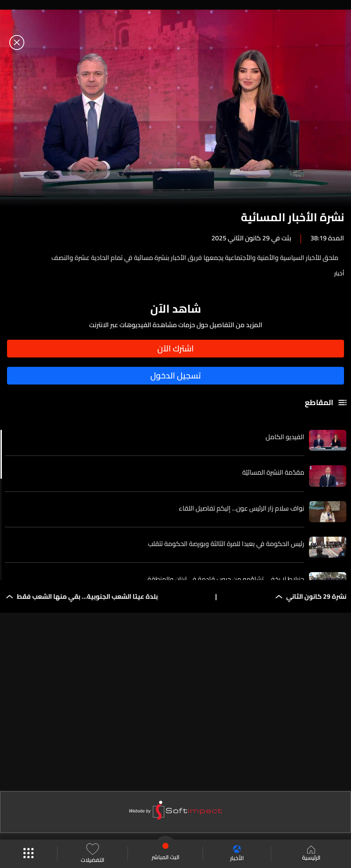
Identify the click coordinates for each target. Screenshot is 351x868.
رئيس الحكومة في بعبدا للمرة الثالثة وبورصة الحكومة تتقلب (226, 544)
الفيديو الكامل (285, 437)
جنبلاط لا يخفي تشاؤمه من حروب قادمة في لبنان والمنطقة (226, 579)
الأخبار (237, 854)
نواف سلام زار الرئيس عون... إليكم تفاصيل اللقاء (242, 508)
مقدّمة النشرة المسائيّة (273, 472)
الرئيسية (311, 854)
